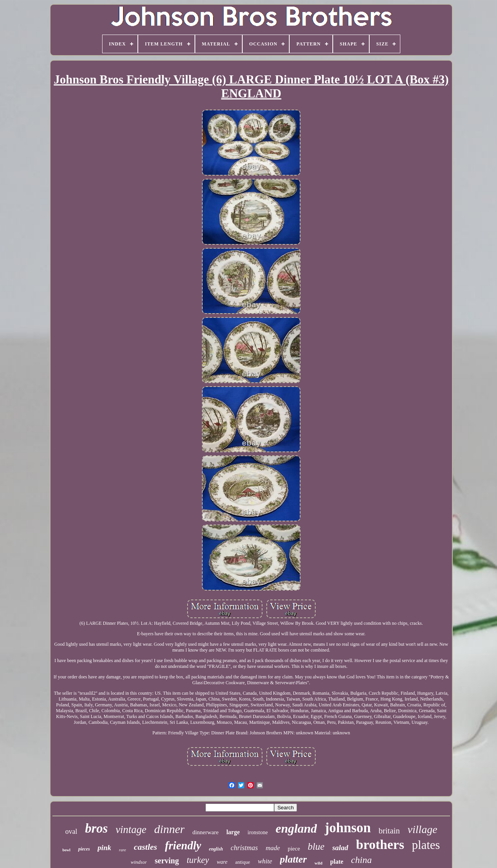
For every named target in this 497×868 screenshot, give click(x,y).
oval (71, 831)
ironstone (258, 832)
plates (426, 845)
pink (104, 848)
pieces (84, 849)
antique (243, 862)
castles (146, 847)
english (216, 849)
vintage (131, 830)
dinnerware (205, 832)
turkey (198, 860)
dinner (169, 829)
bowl (67, 850)
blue (316, 846)
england (296, 828)
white (265, 861)
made (273, 848)
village (422, 829)
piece (294, 849)
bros (96, 828)
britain (389, 831)
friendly (183, 845)
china (361, 860)
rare (123, 850)
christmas (244, 848)
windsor (139, 862)
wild (318, 863)
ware (222, 862)
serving (167, 861)
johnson (348, 828)
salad (340, 848)
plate (337, 862)
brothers (380, 844)
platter (293, 859)
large (233, 832)
